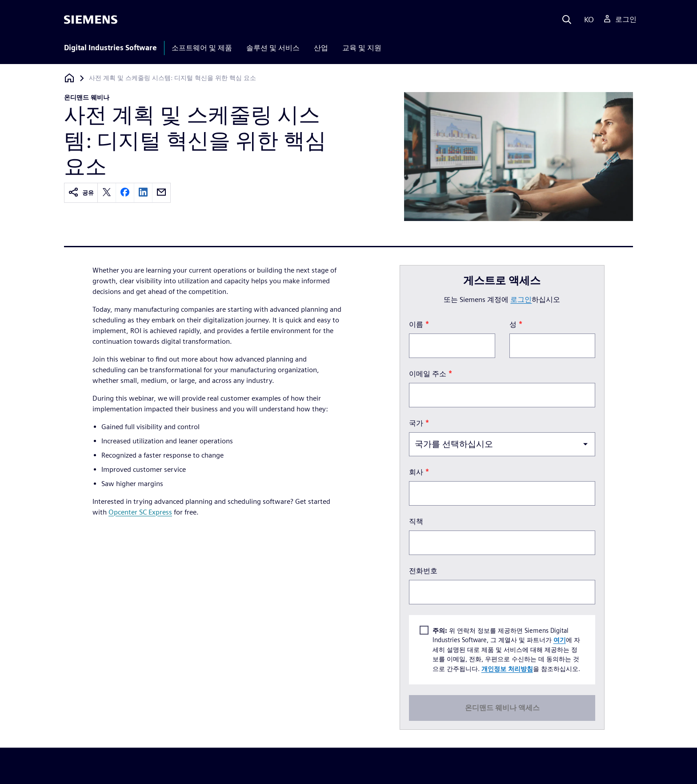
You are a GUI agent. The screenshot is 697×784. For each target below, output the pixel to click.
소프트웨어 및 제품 (202, 48)
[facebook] (125, 193)
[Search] (567, 20)
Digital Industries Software (110, 48)
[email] (161, 193)
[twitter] (107, 193)
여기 (559, 640)
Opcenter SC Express (140, 512)
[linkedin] (143, 193)
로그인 (521, 300)
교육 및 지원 (362, 48)
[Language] (587, 20)
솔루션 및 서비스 (273, 48)
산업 (321, 48)
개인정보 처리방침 (507, 669)
